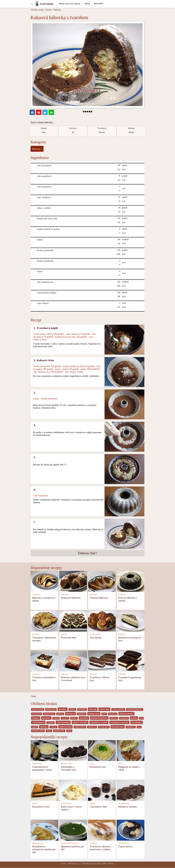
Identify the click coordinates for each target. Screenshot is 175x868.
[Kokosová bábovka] (73, 581)
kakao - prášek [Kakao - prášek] (44, 208)
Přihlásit (111, 864)
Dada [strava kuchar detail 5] (44, 132)
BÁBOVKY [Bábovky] (36, 595)
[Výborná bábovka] (102, 581)
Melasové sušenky (128, 807)
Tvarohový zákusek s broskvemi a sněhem (100, 848)
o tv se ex (65, 718)
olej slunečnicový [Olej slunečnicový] (45, 282)
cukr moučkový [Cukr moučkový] (44, 176)
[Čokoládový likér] (102, 790)
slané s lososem (80, 722)
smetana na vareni (99, 722)
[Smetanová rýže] (102, 750)
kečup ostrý (94, 714)
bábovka (72, 709)
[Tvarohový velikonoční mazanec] (44, 621)
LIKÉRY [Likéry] (92, 803)
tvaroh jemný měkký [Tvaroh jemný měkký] (47, 293)
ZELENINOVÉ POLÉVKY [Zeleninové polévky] (70, 843)
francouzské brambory (135, 709)
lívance (36, 718)
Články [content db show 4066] (33, 696)
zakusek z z (92, 727)
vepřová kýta (66, 727)
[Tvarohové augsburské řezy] (131, 661)
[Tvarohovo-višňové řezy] (102, 661)
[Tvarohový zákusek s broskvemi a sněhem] (102, 830)
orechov (74, 718)
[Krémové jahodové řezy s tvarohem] (73, 661)
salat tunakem (63, 722)
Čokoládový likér (98, 807)
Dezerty (49, 10)
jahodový (70, 714)
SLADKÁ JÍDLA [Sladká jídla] (95, 634)
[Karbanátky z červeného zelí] (73, 750)
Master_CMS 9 (102, 864)
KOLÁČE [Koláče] (35, 634)
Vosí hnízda (96, 637)
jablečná (60, 714)
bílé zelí (93, 709)
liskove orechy (126, 714)
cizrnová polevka (118, 709)
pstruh (134, 718)
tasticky (44, 727)
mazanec (46, 718)
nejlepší (56, 718)
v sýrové (53, 727)
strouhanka (137, 722)
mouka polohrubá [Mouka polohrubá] (45, 250)
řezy (139, 727)
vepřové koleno (80, 727)
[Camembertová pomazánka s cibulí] (44, 750)
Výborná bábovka (99, 598)
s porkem (51, 723)
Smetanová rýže (98, 767)
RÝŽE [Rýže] (92, 764)
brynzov (63, 709)
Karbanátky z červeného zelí (68, 768)
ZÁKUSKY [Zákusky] (36, 674)
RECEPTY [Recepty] (99, 4)
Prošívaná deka (69, 637)
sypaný (35, 727)
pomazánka (124, 718)
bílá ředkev (82, 709)
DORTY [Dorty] (35, 803)
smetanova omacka (119, 722)
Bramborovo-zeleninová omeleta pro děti (44, 849)
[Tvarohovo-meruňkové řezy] (44, 661)
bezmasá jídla (51, 709)
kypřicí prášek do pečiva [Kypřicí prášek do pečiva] (48, 229)
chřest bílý (104, 709)
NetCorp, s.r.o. (76, 864)
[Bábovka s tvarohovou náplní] (44, 581)
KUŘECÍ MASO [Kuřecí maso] (66, 803)
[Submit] (87, 4)
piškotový (114, 718)
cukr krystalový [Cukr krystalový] (44, 166)
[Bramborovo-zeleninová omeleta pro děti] (44, 830)
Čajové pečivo (126, 846)
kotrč (104, 714)
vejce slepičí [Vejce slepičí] (43, 303)
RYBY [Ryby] (120, 764)
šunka (69, 731)
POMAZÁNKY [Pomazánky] (37, 764)
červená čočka (104, 727)
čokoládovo (131, 727)
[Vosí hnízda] (102, 621)
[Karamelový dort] (44, 790)
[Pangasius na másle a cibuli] (131, 750)
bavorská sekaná (38, 709)
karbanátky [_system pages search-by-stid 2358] (82, 714)
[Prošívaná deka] (73, 621)
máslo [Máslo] (40, 271)
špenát (49, 731)
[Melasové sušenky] (131, 790)
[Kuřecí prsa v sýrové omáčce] (73, 790)
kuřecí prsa (113, 714)
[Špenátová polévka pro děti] (73, 830)
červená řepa (118, 727)
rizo (141, 718)
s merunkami (38, 722)
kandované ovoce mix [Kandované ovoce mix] (47, 218)
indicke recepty (49, 714)
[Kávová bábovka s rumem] (131, 581)
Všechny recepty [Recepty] (37, 10)
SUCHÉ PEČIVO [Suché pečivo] (124, 803)
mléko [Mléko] (40, 240)
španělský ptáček (38, 731)
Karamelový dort (41, 807)
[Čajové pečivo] (131, 830)
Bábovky (57, 10)
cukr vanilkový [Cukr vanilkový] (44, 197)
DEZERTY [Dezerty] (122, 634)
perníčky (84, 718)
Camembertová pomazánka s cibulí (42, 768)
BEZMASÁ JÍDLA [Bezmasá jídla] (67, 764)
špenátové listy (59, 731)
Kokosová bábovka (71, 598)
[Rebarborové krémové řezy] (131, 621)
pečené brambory (99, 718)
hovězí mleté (37, 714)
